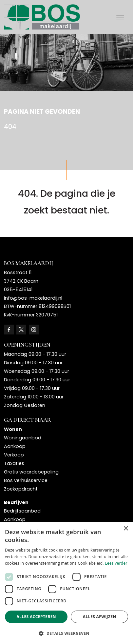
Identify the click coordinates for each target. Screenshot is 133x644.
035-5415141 (18, 290)
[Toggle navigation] (120, 17)
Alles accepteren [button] (36, 617)
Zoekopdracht (21, 489)
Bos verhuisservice (26, 480)
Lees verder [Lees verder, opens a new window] (116, 563)
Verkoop (14, 455)
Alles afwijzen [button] (100, 617)
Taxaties (14, 463)
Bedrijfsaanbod (22, 511)
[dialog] (66, 583)
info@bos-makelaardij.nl (33, 298)
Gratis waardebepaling (31, 472)
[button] (66, 633)
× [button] (126, 529)
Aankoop (15, 446)
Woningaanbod (23, 438)
